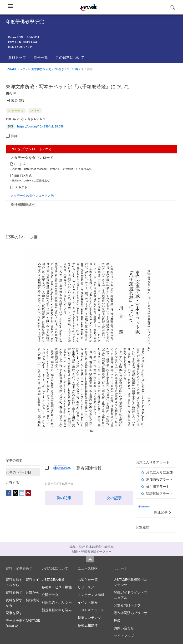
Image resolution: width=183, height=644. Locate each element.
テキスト (21, 187)
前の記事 (64, 498)
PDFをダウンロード (31, 149)
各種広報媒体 (88, 625)
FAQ (117, 620)
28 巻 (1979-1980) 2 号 (69, 69)
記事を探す (14, 613)
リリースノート (89, 587)
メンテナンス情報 (91, 595)
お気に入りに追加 (159, 472)
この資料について (70, 57)
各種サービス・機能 (57, 587)
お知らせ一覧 (88, 579)
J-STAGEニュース (91, 610)
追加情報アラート (159, 479)
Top (90, 559)
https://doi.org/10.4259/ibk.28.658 (40, 126)
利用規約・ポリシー (57, 602)
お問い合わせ (124, 628)
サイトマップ (124, 636)
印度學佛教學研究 (40, 69)
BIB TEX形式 (23, 176)
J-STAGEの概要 (53, 579)
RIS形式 (20, 164)
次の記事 (114, 498)
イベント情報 (88, 602)
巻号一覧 (41, 57)
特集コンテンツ (89, 617)
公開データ (50, 595)
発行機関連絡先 (23, 205)
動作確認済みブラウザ (131, 613)
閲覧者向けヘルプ (127, 605)
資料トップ (17, 57)
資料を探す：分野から (22, 592)
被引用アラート (158, 486)
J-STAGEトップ (15, 69)
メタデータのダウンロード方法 (32, 195)
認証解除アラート (159, 494)
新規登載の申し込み (57, 610)
